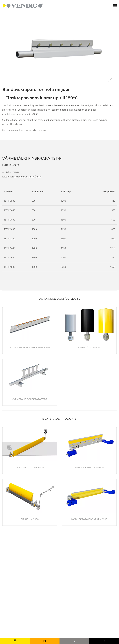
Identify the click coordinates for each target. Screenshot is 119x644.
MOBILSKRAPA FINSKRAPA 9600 (89, 519)
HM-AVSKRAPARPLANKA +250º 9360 (30, 347)
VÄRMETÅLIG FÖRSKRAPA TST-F (30, 399)
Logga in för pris (11, 165)
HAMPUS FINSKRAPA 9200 (89, 467)
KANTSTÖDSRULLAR (89, 347)
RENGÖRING (35, 177)
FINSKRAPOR (21, 177)
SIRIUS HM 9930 (30, 519)
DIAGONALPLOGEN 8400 (30, 467)
